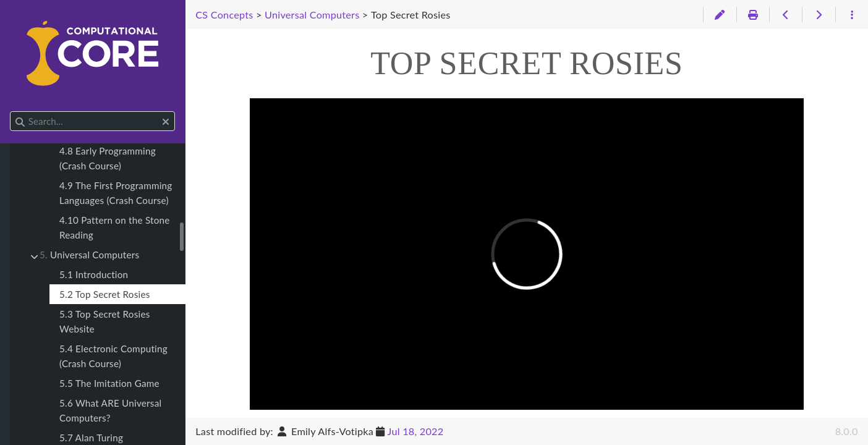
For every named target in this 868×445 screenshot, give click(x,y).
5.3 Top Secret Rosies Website (105, 321)
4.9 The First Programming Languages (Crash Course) (116, 193)
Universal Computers (89, 255)
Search (11, 112)
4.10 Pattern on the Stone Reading (115, 227)
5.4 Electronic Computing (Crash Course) (113, 356)
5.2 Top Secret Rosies (105, 294)
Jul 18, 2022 (416, 431)
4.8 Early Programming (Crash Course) (108, 158)
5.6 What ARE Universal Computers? (110, 410)
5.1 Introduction (94, 274)
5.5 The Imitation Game (109, 383)
